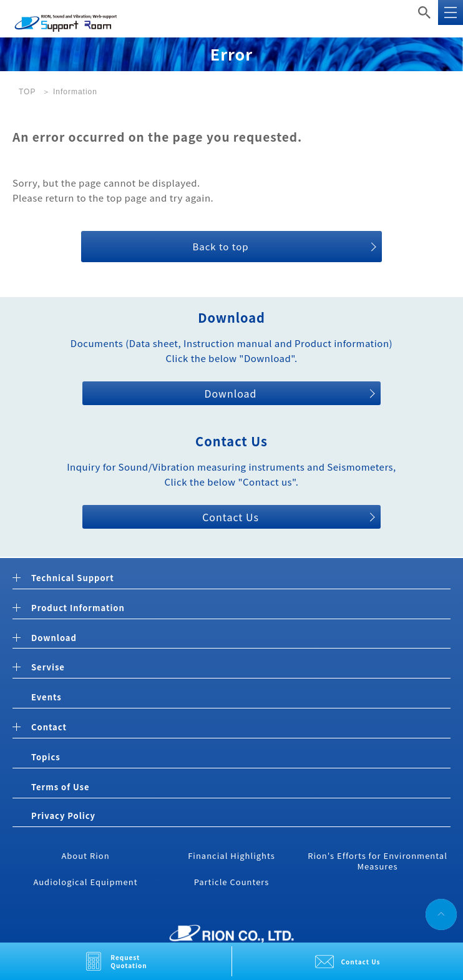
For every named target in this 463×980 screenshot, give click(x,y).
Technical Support (73, 578)
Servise (48, 668)
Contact (49, 728)
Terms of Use (60, 787)
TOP (27, 92)
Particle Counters (232, 882)
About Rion (85, 855)
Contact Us (361, 962)
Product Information (78, 608)
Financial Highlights (232, 855)
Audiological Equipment (85, 882)
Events (46, 697)
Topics (46, 757)
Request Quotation (129, 961)
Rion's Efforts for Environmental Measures (378, 861)
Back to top (220, 246)
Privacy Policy (63, 816)
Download (230, 393)
